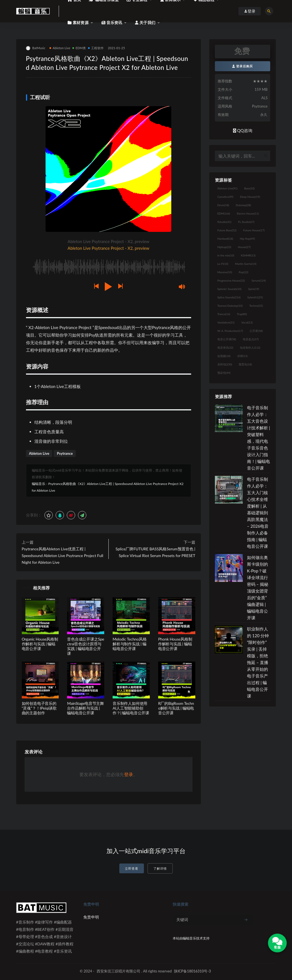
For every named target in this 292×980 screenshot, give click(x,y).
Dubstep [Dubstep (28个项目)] (244, 205)
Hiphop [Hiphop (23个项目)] (224, 247)
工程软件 (96, 48)
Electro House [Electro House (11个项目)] (248, 213)
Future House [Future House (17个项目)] (254, 230)
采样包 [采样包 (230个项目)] (225, 364)
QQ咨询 (243, 130)
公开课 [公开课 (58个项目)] (256, 331)
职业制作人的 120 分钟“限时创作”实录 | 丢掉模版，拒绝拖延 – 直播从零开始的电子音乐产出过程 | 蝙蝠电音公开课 (258, 662)
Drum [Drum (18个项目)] (223, 205)
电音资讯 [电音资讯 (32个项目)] (225, 348)
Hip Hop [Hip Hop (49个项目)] (247, 239)
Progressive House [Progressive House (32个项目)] (231, 280)
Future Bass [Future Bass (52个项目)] (227, 230)
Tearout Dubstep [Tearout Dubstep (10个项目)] (230, 306)
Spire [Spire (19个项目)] (254, 289)
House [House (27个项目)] (244, 247)
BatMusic (36, 48)
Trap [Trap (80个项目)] (242, 314)
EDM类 (79, 48)
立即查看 (132, 868)
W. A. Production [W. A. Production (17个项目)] (230, 331)
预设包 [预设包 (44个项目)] (224, 373)
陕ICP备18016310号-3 (193, 971)
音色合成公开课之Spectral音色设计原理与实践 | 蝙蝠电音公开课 (86, 646)
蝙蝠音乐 (39, 484)
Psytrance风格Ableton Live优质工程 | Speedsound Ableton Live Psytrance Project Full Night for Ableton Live (63, 556)
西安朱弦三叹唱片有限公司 (118, 971)
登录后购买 (243, 66)
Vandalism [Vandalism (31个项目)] (226, 322)
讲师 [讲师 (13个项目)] (242, 356)
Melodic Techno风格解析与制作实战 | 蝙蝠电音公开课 (130, 644)
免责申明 (91, 917)
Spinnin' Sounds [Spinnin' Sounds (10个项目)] (229, 289)
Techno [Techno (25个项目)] (256, 306)
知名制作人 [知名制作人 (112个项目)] (250, 348)
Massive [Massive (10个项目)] (225, 272)
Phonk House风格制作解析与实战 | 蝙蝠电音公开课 (175, 644)
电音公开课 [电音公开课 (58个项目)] (227, 339)
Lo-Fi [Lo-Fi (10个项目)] (223, 264)
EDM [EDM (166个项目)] (224, 213)
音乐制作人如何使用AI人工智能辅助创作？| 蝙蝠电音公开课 (131, 708)
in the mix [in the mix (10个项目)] (226, 255)
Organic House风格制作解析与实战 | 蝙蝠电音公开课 (40, 644)
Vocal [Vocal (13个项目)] (247, 322)
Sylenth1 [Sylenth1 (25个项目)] (255, 297)
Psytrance (65, 453)
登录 (129, 774)
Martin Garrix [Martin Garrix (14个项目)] (246, 264)
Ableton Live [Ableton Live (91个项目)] (227, 188)
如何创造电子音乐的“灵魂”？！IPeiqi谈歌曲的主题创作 (39, 708)
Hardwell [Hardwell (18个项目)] (225, 239)
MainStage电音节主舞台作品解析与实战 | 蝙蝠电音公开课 (86, 708)
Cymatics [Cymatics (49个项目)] (225, 197)
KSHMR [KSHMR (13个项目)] (248, 255)
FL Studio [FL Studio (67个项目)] (246, 222)
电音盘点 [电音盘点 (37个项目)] (251, 339)
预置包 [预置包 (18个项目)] (245, 364)
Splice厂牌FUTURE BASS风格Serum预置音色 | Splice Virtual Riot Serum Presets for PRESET (156, 552)
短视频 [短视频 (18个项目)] (224, 356)
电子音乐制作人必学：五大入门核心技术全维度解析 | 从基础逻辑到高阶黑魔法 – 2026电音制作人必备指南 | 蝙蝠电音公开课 (258, 513)
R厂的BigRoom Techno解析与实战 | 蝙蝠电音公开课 (176, 708)
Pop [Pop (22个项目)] (243, 272)
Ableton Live (60, 48)
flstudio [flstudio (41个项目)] (224, 222)
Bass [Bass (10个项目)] (249, 188)
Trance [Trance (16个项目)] (224, 314)
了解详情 (160, 868)
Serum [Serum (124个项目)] (259, 280)
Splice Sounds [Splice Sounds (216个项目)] (229, 297)
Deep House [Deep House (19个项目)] (250, 197)
